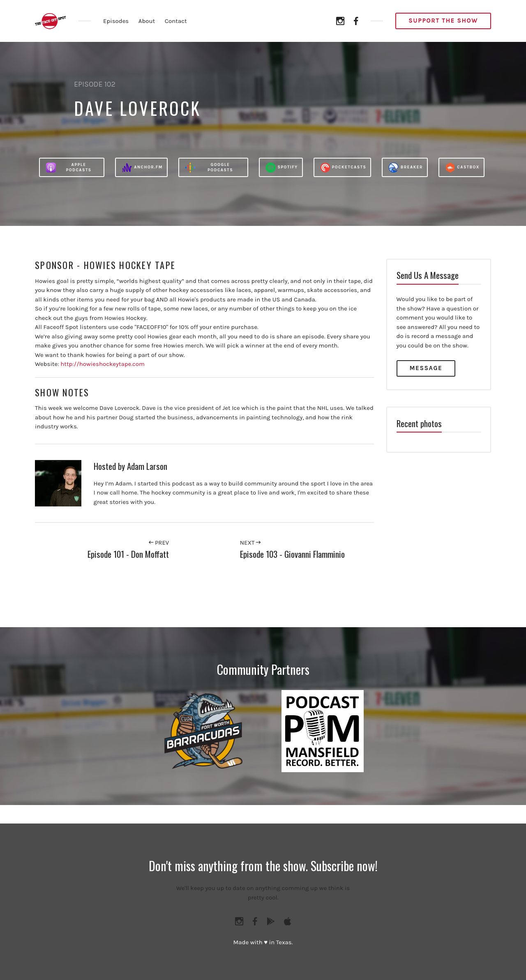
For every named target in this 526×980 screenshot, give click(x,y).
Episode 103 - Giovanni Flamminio (292, 554)
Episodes (116, 21)
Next (250, 543)
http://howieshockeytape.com (103, 364)
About (147, 21)
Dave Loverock (138, 108)
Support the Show (443, 21)
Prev (159, 543)
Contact (176, 21)
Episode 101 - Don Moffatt (128, 554)
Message (426, 368)
